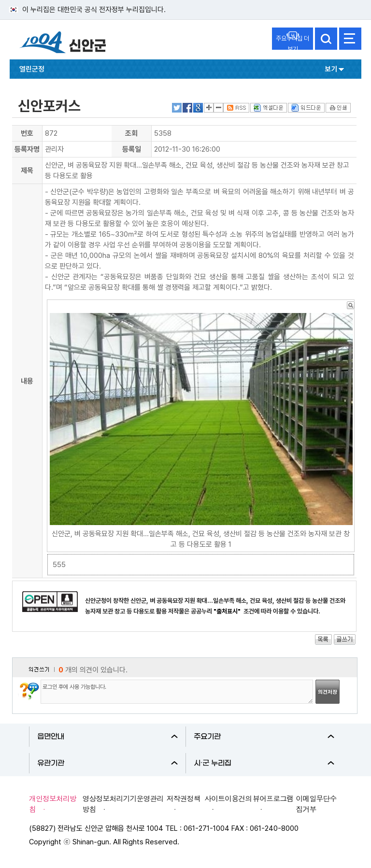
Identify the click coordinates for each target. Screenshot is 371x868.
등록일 (132, 149)
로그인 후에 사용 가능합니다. (177, 692)
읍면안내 (107, 737)
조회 (131, 133)
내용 (27, 381)
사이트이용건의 (228, 798)
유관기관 (107, 763)
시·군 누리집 (264, 763)
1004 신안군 (63, 44)
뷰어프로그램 (273, 798)
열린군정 (32, 69)
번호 (27, 133)
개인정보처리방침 (53, 804)
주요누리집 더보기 (293, 42)
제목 (27, 171)
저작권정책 (184, 798)
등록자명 (27, 149)
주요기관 (264, 737)
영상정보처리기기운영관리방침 (123, 804)
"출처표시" (228, 611)
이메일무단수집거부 (316, 804)
